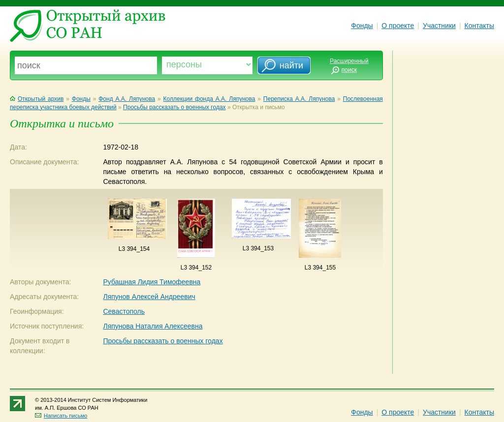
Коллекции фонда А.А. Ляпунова (209, 99)
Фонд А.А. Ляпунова (127, 99)
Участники (439, 26)
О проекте (398, 26)
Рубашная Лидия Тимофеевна (152, 282)
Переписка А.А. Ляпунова (299, 99)
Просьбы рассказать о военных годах (174, 107)
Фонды (362, 26)
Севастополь (124, 311)
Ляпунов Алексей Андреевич (149, 297)
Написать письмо (61, 416)
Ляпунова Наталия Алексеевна (153, 326)
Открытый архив (37, 99)
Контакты (479, 26)
